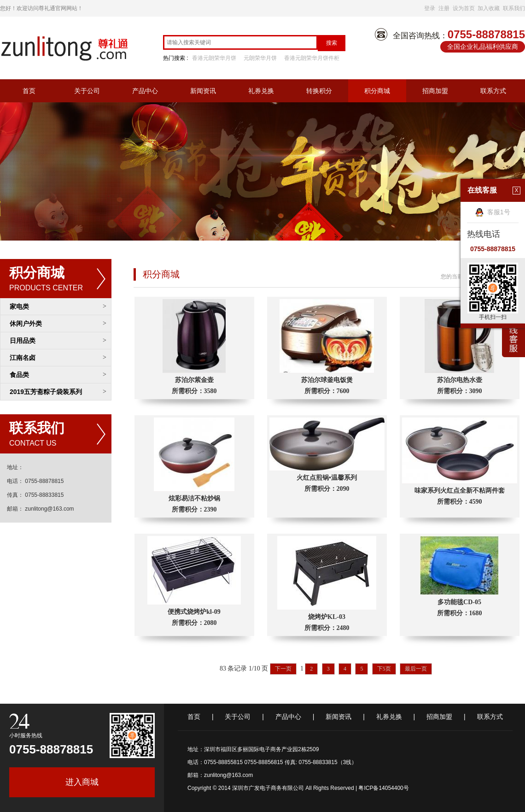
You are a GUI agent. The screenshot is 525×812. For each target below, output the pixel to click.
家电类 (19, 306)
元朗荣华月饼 (260, 58)
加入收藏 (489, 8)
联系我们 (514, 8)
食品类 (19, 375)
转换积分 (319, 91)
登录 (430, 8)
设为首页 (464, 8)
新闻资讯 (203, 91)
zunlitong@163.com (228, 775)
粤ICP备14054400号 (383, 788)
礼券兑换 (261, 91)
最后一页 (416, 669)
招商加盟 (435, 91)
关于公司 (87, 91)
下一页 (283, 669)
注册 (444, 8)
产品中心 (145, 91)
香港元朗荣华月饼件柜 (312, 58)
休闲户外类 (26, 324)
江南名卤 (23, 358)
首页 (29, 91)
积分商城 (377, 91)
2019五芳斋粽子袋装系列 (46, 392)
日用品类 (23, 341)
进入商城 (82, 782)
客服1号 (493, 212)
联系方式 (493, 91)
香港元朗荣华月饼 (214, 58)
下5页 (384, 669)
